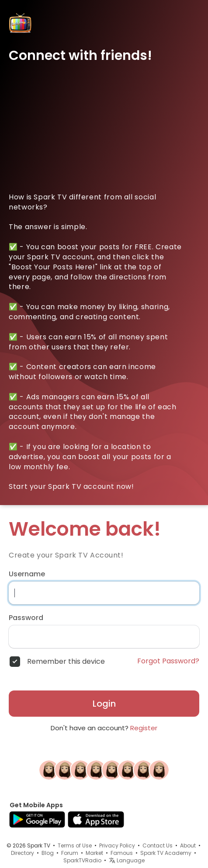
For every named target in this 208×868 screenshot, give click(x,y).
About (188, 845)
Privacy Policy (117, 845)
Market (94, 853)
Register (144, 728)
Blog (48, 853)
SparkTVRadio (82, 860)
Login (104, 704)
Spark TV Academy (166, 853)
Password (26, 618)
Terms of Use (75, 845)
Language (127, 860)
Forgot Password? (168, 661)
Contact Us (158, 845)
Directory (23, 853)
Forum (70, 853)
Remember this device (66, 662)
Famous (122, 853)
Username (27, 574)
